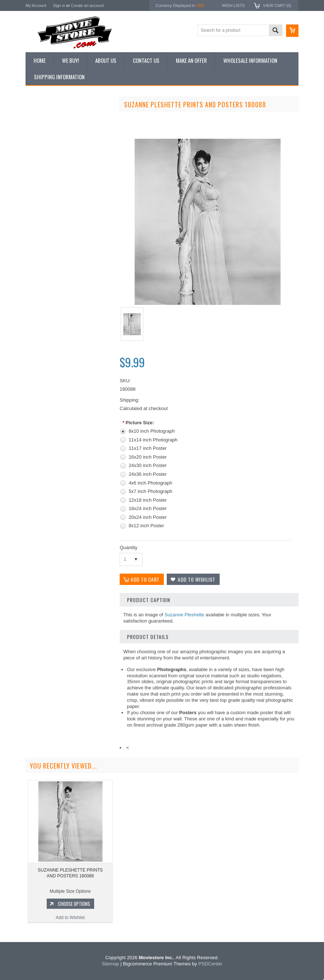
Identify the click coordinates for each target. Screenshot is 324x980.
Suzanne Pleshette (184, 615)
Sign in (59, 5)
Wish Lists (233, 5)
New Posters (42, 180)
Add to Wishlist (69, 421)
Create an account (87, 5)
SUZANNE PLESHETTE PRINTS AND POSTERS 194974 (69, 376)
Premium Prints (45, 192)
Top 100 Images (45, 143)
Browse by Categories (51, 156)
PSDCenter (210, 964)
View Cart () (277, 5)
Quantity (128, 548)
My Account (36, 5)
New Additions (43, 118)
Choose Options (73, 407)
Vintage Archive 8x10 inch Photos (62, 131)
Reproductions (44, 168)
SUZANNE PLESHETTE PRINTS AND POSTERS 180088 (70, 873)
